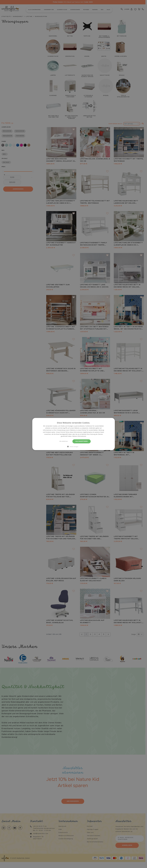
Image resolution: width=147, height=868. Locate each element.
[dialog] (73, 434)
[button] (74, 446)
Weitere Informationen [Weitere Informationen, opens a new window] (79, 436)
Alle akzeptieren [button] (82, 441)
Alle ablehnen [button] (64, 441)
